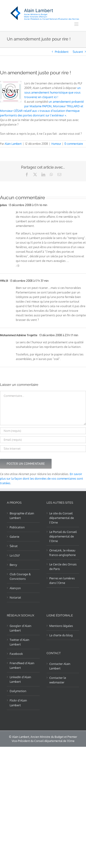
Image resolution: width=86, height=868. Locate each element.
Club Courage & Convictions (20, 576)
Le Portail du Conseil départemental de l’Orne (63, 536)
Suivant (78, 52)
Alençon (15, 588)
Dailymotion (18, 691)
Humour (56, 144)
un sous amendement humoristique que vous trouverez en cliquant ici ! (53, 92)
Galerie (14, 537)
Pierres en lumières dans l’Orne (62, 580)
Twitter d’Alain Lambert (19, 642)
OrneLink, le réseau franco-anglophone (62, 553)
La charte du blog (61, 635)
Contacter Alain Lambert (60, 666)
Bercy (13, 565)
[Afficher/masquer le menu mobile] (77, 24)
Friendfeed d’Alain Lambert (22, 665)
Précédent (62, 52)
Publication (17, 527)
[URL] (43, 449)
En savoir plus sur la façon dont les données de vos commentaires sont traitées (42, 478)
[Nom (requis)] (43, 431)
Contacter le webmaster (58, 680)
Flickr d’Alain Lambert (18, 703)
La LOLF (15, 555)
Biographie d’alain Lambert (22, 516)
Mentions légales (61, 626)
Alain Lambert (13, 144)
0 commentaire (74, 144)
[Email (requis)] (43, 440)
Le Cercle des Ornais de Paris (63, 567)
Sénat (14, 546)
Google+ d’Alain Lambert (21, 628)
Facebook (16, 654)
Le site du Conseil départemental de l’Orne (62, 518)
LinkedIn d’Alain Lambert (20, 679)
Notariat (15, 597)
